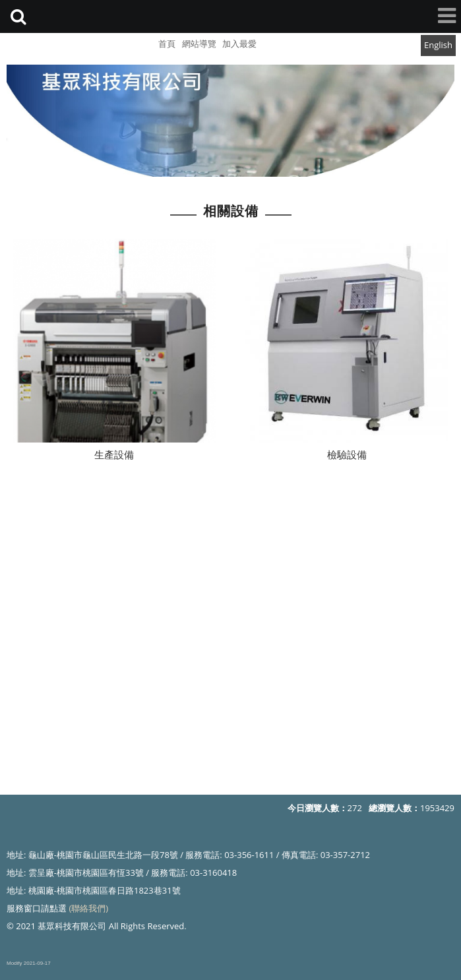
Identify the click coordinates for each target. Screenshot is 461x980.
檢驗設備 (347, 456)
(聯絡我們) (88, 908)
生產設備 (114, 456)
